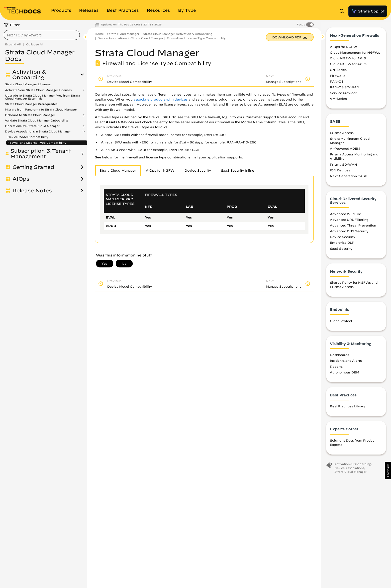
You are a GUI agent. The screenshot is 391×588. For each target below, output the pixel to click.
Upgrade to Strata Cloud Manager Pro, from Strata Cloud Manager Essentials (43, 97)
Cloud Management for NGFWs (355, 55)
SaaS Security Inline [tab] (238, 171)
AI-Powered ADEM (345, 151)
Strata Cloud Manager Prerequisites (31, 104)
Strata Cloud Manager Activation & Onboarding (178, 34)
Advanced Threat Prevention (353, 228)
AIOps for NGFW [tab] (160, 171)
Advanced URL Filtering (349, 222)
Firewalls (338, 78)
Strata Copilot (368, 11)
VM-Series (338, 101)
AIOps (21, 179)
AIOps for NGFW (343, 49)
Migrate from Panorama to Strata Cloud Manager (41, 109)
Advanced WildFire (345, 216)
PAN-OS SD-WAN (345, 89)
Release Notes (32, 191)
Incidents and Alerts (346, 363)
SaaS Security (341, 251)
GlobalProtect (341, 323)
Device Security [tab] (198, 171)
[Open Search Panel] (343, 11)
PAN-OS (337, 84)
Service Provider (343, 95)
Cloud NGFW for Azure (348, 66)
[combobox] (42, 35)
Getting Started (33, 167)
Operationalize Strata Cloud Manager (32, 126)
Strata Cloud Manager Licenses (28, 84)
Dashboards (340, 357)
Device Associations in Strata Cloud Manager (38, 131)
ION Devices (340, 172)
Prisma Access (342, 135)
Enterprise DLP (342, 245)
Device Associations (349, 470)
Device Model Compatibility (28, 137)
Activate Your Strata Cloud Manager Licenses (38, 90)
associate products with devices (160, 99)
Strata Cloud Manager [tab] (118, 171)
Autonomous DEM (344, 374)
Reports (336, 369)
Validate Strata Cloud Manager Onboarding (37, 120)
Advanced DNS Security (349, 234)
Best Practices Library (348, 409)
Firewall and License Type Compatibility (37, 143)
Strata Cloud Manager (123, 34)
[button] (388, 470)
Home (99, 34)
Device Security (343, 239)
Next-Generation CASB (349, 178)
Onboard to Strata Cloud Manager (30, 115)
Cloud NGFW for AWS (348, 61)
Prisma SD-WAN (343, 167)
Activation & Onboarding (29, 75)
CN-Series (338, 72)
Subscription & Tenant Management (41, 154)
